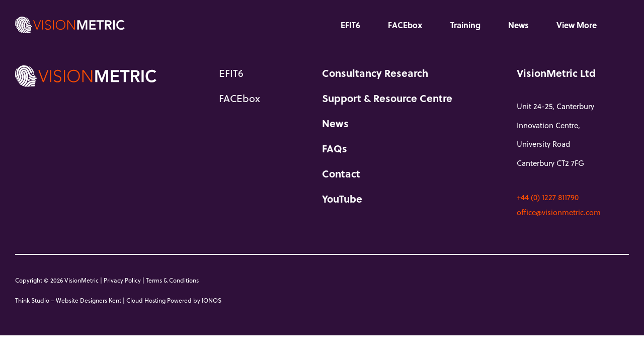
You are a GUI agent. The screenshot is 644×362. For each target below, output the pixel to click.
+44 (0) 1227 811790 (548, 197)
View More (577, 25)
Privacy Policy (122, 280)
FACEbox (405, 25)
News (518, 25)
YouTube (342, 199)
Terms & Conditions (172, 280)
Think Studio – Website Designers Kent (68, 300)
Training (465, 25)
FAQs (335, 148)
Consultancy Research (375, 73)
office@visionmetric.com (559, 212)
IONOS (212, 300)
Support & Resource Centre (387, 98)
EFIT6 (350, 25)
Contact (341, 173)
